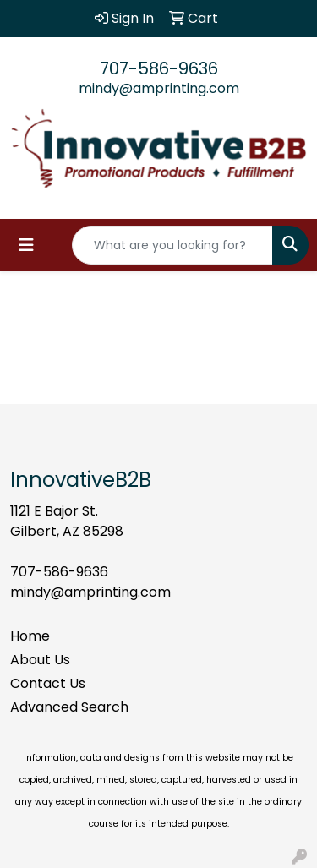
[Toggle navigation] (26, 245)
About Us (40, 660)
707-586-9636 (159, 68)
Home (30, 636)
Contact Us (48, 683)
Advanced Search (69, 707)
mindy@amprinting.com (159, 88)
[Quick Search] (172, 245)
